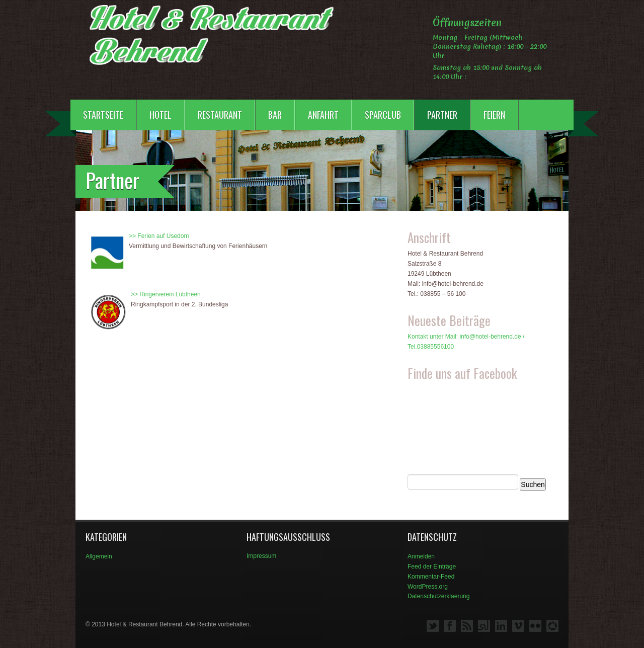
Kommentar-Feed (431, 577)
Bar (275, 115)
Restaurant (220, 115)
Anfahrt (323, 115)
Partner (442, 115)
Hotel (160, 115)
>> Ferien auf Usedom (159, 236)
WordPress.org (428, 587)
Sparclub (383, 115)
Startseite (103, 115)
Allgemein (99, 556)
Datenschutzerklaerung (438, 596)
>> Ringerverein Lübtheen (166, 294)
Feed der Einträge (432, 566)
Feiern (494, 115)
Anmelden (421, 556)
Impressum (261, 556)
